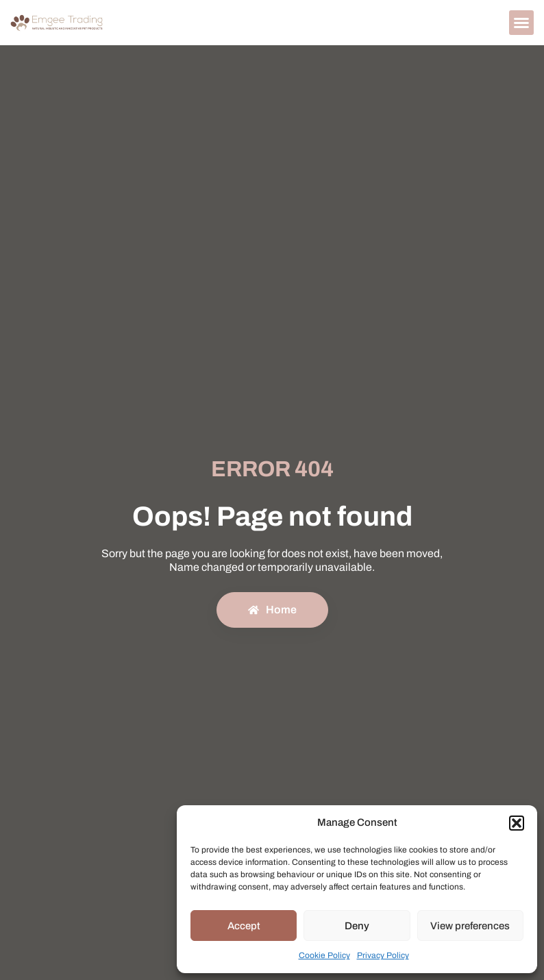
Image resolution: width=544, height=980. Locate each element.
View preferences (470, 926)
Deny (357, 926)
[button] (517, 823)
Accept (244, 926)
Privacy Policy (383, 955)
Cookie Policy (324, 955)
